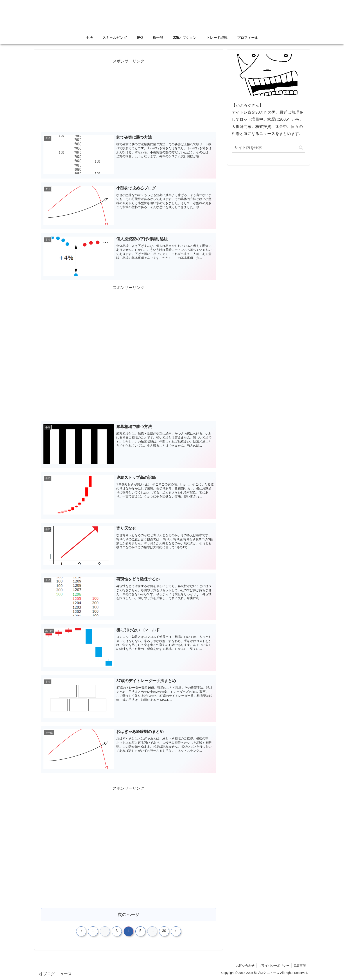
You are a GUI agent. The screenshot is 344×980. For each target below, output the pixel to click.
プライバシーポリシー (273, 966)
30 (164, 931)
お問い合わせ (244, 966)
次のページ (129, 915)
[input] (269, 148)
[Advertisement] (129, 96)
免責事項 (299, 966)
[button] (301, 148)
